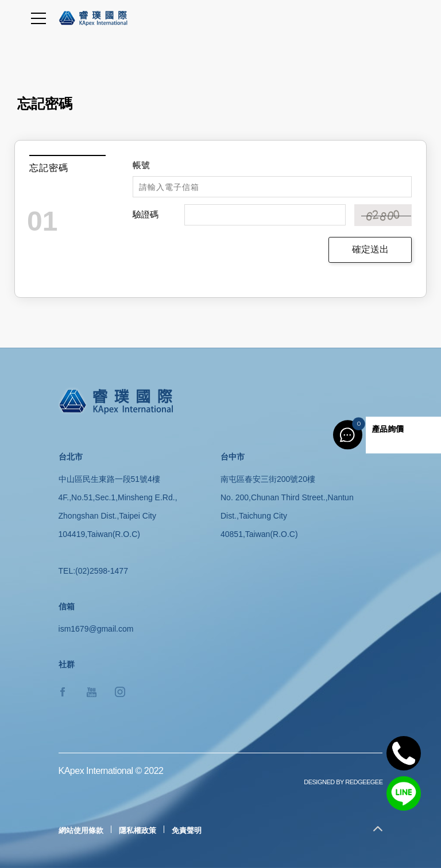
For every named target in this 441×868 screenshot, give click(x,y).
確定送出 (370, 249)
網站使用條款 (81, 830)
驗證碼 (146, 215)
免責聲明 (187, 830)
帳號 (141, 165)
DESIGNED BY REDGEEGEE (343, 782)
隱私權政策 (138, 830)
